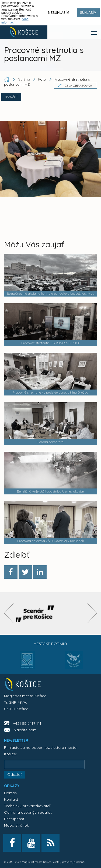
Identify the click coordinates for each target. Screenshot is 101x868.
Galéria (24, 79)
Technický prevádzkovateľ (27, 806)
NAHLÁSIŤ (11, 97)
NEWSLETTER (16, 740)
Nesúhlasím (59, 13)
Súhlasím (88, 13)
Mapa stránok (16, 825)
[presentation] (9, 613)
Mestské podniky (50, 644)
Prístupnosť (14, 819)
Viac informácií (15, 21)
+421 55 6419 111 (27, 723)
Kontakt (11, 799)
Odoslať (15, 774)
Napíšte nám (25, 730)
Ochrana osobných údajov (28, 812)
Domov (11, 793)
